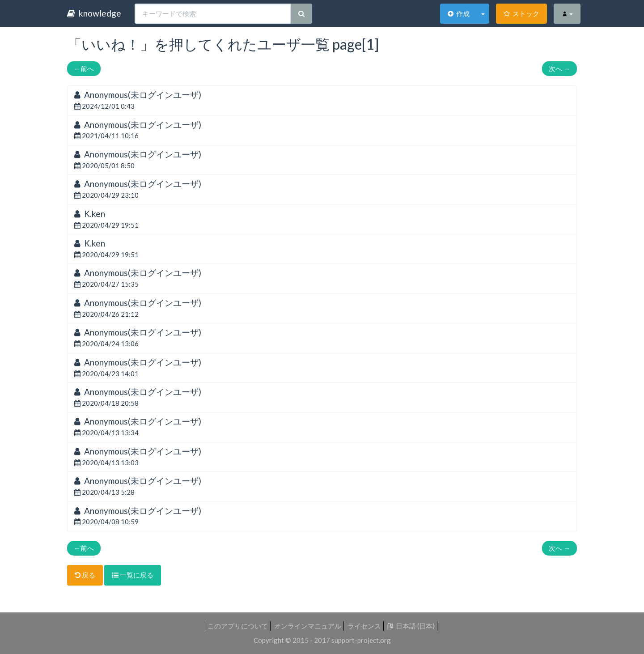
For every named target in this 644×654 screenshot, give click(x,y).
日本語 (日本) (411, 626)
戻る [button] (85, 575)
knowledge (94, 13)
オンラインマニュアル (308, 626)
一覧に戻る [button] (133, 575)
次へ (559, 68)
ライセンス (364, 626)
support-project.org (361, 640)
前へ (84, 68)
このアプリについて (238, 626)
